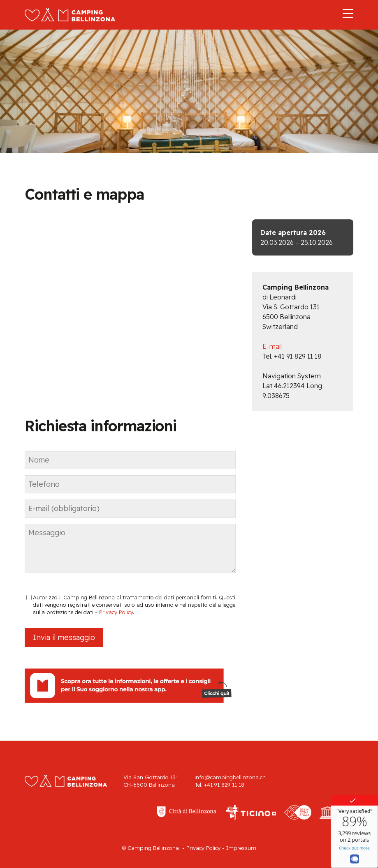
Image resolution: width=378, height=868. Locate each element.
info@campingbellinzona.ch (230, 777)
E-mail (272, 346)
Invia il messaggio (64, 637)
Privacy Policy (116, 612)
